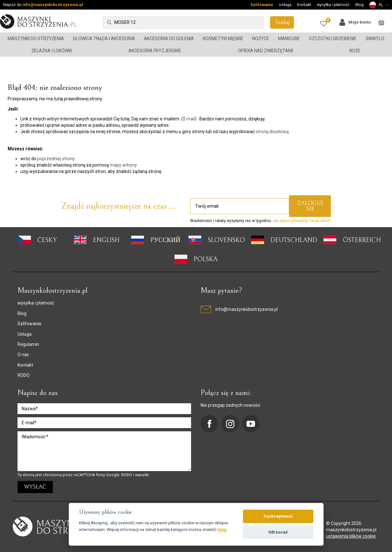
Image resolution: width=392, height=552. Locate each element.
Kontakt (304, 5)
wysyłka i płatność (333, 5)
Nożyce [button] (261, 39)
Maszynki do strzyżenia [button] (36, 39)
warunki (142, 475)
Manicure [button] (289, 39)
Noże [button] (355, 51)
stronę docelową (272, 132)
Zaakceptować (278, 516)
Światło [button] (375, 39)
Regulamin (28, 344)
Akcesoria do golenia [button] (169, 39)
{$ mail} (189, 119)
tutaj (222, 529)
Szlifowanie (262, 5)
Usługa (285, 5)
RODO (24, 375)
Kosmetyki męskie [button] (223, 39)
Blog (360, 5)
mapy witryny (123, 165)
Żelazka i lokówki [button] (52, 51)
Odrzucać (278, 532)
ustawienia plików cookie (351, 536)
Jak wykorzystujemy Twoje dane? (301, 221)
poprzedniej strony (56, 159)
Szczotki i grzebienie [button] (333, 39)
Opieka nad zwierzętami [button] (265, 51)
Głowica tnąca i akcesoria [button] (104, 39)
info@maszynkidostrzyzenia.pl (53, 5)
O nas (23, 355)
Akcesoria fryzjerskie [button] (155, 51)
